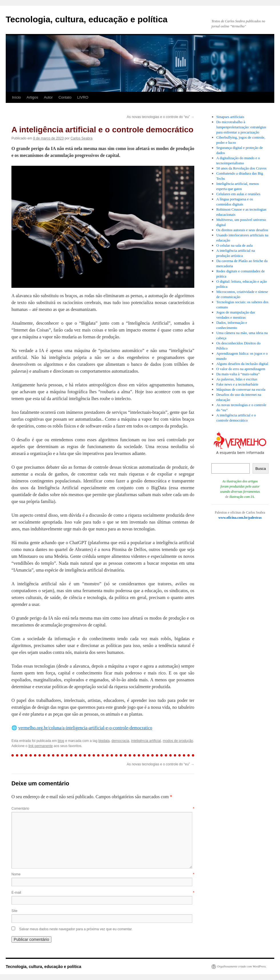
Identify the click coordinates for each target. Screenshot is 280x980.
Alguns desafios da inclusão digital (242, 364)
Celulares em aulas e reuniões (238, 194)
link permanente (40, 746)
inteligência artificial (146, 741)
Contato (65, 97)
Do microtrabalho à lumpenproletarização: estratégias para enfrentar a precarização (241, 127)
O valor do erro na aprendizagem (241, 369)
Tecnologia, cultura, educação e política (87, 19)
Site (14, 911)
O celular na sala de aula (234, 245)
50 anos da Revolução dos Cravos (241, 168)
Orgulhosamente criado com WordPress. (242, 966)
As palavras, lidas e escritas (237, 379)
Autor (48, 97)
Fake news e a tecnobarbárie (237, 384)
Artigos (32, 97)
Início (16, 97)
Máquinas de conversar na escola (241, 389)
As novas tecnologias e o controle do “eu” (161, 117)
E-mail (103, 893)
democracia (120, 741)
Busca (261, 469)
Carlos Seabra (82, 138)
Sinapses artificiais (230, 117)
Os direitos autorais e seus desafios (242, 230)
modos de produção (178, 741)
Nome (103, 874)
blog (61, 741)
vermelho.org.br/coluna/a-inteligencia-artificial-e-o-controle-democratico (85, 728)
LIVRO (83, 97)
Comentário (103, 809)
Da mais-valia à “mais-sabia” (238, 374)
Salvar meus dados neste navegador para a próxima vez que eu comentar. (76, 929)
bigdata (104, 741)
